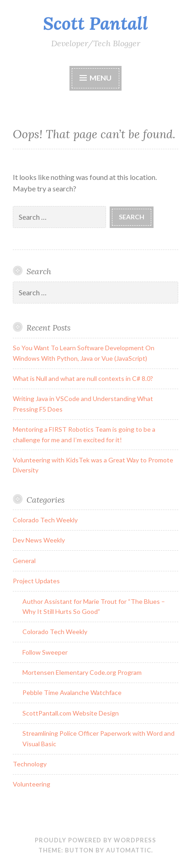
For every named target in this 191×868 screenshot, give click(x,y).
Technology (30, 764)
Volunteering (32, 784)
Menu (101, 78)
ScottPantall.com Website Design (71, 713)
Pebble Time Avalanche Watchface (72, 692)
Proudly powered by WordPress (95, 840)
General (24, 561)
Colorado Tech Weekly (45, 520)
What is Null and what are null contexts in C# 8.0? (83, 378)
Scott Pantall (95, 23)
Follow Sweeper (45, 652)
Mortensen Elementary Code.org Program (82, 672)
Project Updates (36, 581)
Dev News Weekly (39, 540)
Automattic (129, 850)
